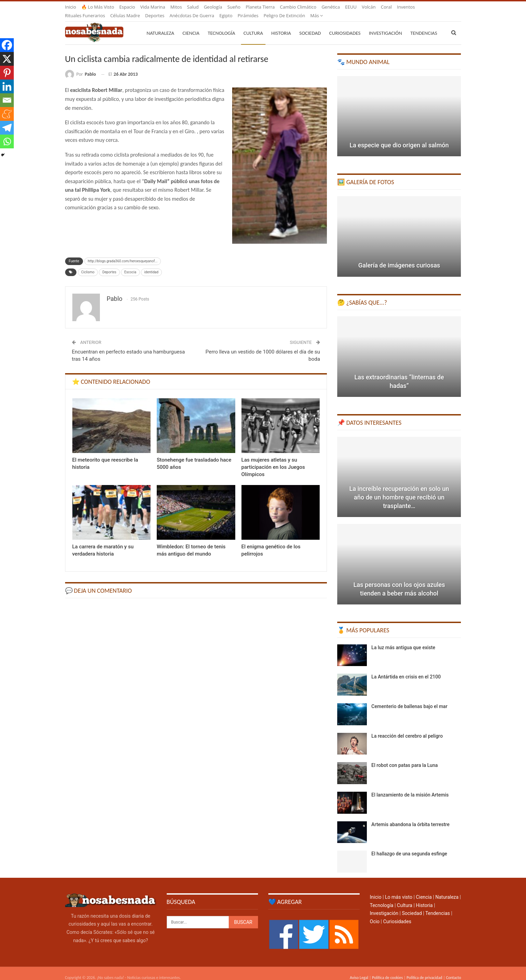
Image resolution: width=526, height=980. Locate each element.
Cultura (253, 25)
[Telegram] (7, 128)
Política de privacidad (424, 969)
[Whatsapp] (7, 141)
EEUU (351, 7)
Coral (386, 7)
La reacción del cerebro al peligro (407, 728)
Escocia (130, 264)
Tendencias (438, 905)
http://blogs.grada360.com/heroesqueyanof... (123, 253)
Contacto (454, 969)
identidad (151, 264)
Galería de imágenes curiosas (399, 257)
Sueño (234, 7)
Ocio (375, 913)
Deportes (109, 264)
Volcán (369, 7)
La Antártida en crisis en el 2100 (406, 668)
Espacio (127, 7)
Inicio (71, 7)
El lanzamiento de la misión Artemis (410, 787)
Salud (193, 7)
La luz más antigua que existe (403, 639)
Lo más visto (399, 889)
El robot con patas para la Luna (405, 757)
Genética (331, 7)
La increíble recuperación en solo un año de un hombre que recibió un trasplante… (399, 489)
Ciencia (191, 25)
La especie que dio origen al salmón (399, 137)
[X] (7, 59)
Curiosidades (345, 25)
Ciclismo (88, 264)
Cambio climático (298, 7)
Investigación (385, 25)
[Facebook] (7, 45)
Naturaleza (161, 25)
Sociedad (310, 25)
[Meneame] (7, 114)
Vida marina (153, 7)
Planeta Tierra (260, 7)
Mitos (176, 7)
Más (403, 7)
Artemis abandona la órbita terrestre (410, 816)
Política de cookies (387, 969)
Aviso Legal (359, 969)
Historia (281, 25)
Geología (213, 7)
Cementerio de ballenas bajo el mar (409, 698)
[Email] (7, 100)
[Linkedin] (7, 86)
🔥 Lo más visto (98, 7)
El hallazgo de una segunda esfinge (409, 845)
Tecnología (221, 25)
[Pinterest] (7, 73)
